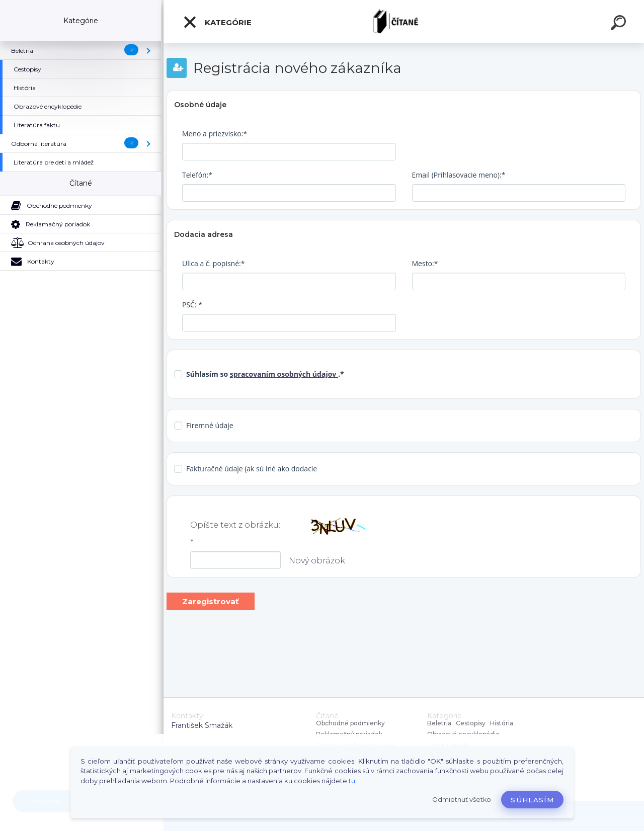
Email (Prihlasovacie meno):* (459, 175)
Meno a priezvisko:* (215, 134)
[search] (620, 24)
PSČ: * (192, 305)
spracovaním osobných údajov (284, 374)
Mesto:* (425, 263)
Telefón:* (197, 175)
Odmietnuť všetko (462, 800)
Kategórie (217, 22)
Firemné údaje (210, 425)
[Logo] (404, 21)
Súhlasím (532, 800)
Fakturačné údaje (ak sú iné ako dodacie (252, 469)
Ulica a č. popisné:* (213, 263)
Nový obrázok (317, 561)
